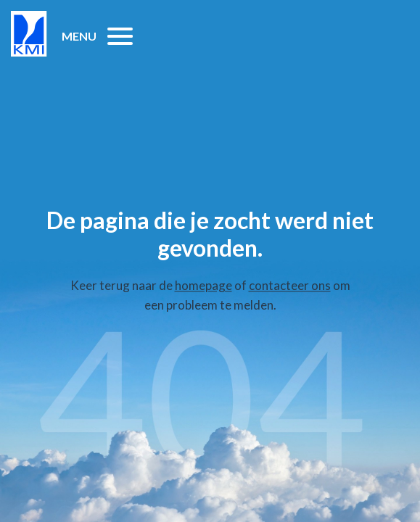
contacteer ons (290, 285)
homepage (203, 285)
